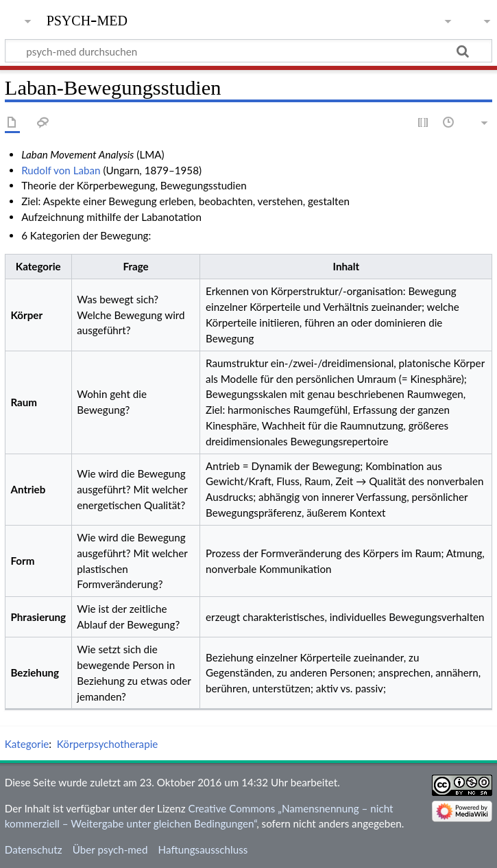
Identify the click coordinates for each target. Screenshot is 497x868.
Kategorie (27, 744)
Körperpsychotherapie (108, 744)
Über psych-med (110, 849)
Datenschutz (34, 849)
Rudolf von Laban (61, 170)
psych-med (87, 19)
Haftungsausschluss (203, 849)
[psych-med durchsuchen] (248, 51)
